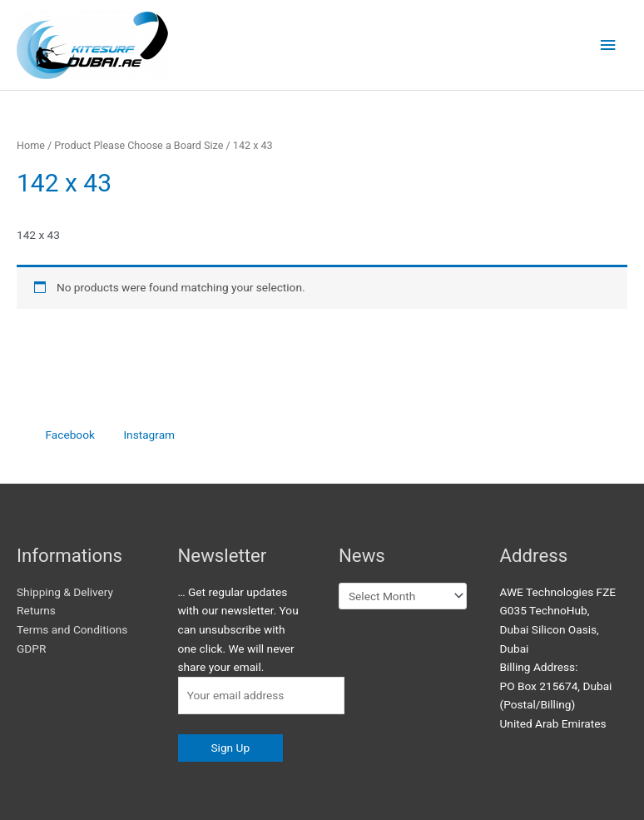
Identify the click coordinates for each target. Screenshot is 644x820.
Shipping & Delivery (65, 592)
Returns (36, 610)
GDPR (31, 649)
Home (31, 145)
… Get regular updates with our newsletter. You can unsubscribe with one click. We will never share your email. (238, 629)
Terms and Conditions (72, 629)
